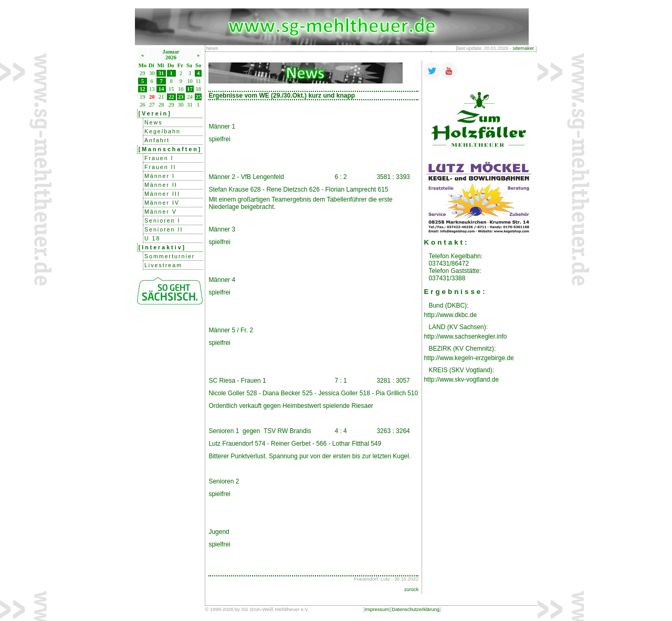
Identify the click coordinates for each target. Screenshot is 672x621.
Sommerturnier (170, 256)
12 (143, 89)
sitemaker (523, 48)
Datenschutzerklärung (416, 609)
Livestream (163, 265)
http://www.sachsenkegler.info (465, 336)
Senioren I (162, 220)
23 (181, 97)
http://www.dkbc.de (450, 315)
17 (190, 89)
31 (161, 73)
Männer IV (162, 203)
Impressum (377, 609)
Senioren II (164, 229)
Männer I (160, 176)
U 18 (153, 238)
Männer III (162, 194)
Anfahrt (157, 140)
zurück (411, 590)
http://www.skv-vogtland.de (461, 380)
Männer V (161, 212)
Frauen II (160, 167)
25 (198, 97)
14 (161, 89)
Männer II (161, 185)
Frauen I (159, 158)
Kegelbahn (162, 131)
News (154, 122)
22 (171, 97)
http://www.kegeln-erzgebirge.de (469, 358)
